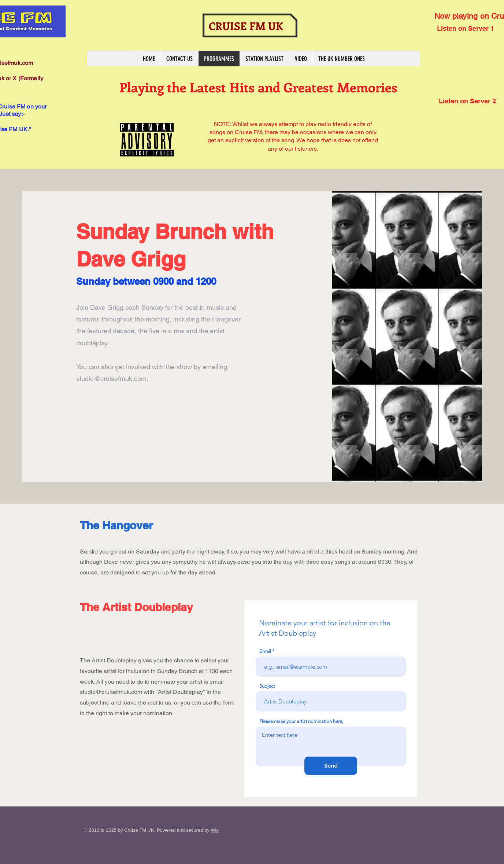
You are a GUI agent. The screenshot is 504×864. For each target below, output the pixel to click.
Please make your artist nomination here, (301, 721)
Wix (215, 830)
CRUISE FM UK (246, 26)
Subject (267, 686)
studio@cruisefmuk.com (111, 378)
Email (265, 651)
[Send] (331, 766)
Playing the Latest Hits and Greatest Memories (258, 87)
